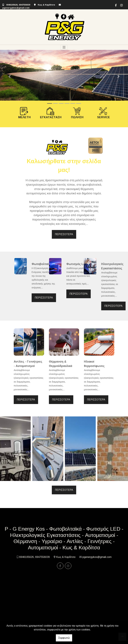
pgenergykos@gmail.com (16, 8)
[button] (10, 76)
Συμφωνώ (64, 638)
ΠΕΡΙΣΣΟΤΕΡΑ (64, 234)
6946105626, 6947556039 (19, 5)
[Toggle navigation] (64, 47)
